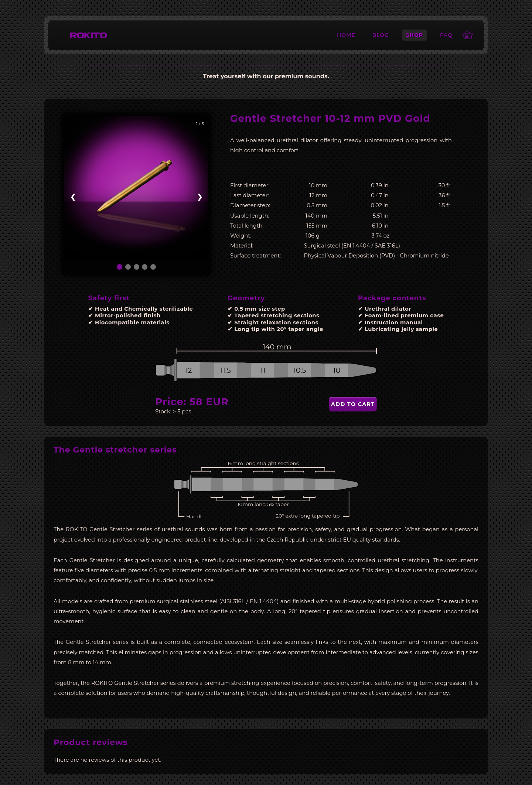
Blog (381, 35)
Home (346, 35)
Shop (415, 35)
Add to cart (353, 404)
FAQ (446, 35)
